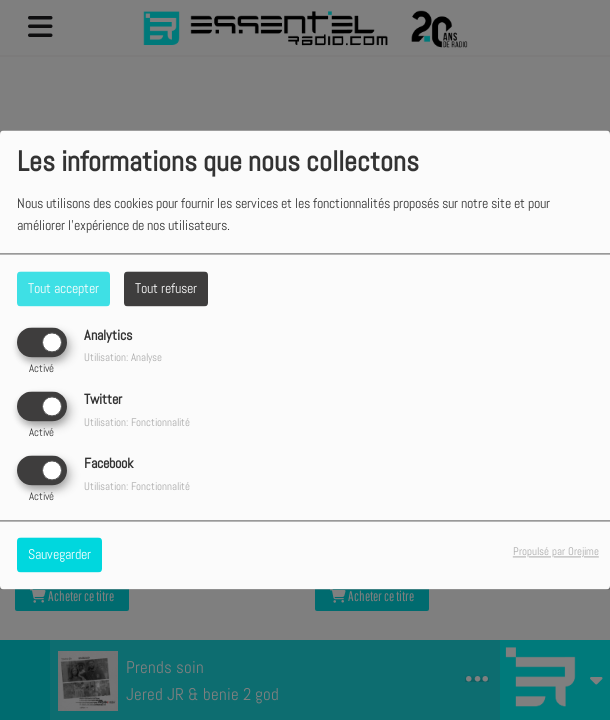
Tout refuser (166, 288)
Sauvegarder (59, 555)
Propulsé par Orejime (556, 552)
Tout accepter (63, 288)
